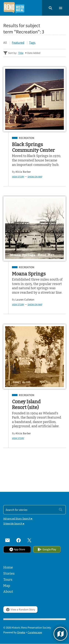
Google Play (47, 549)
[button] (51, 8)
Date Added (34, 53)
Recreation (26, 138)
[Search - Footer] (34, 510)
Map (7, 586)
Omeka (21, 632)
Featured (18, 43)
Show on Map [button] (35, 177)
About (8, 592)
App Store (17, 549)
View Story (18, 177)
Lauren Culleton (25, 299)
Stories (9, 574)
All (5, 43)
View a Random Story (20, 609)
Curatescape (35, 632)
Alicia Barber (23, 172)
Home (8, 567)
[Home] (14, 8)
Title (21, 53)
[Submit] (61, 509)
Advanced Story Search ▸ (18, 518)
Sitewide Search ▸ (14, 523)
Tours (8, 580)
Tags (32, 43)
